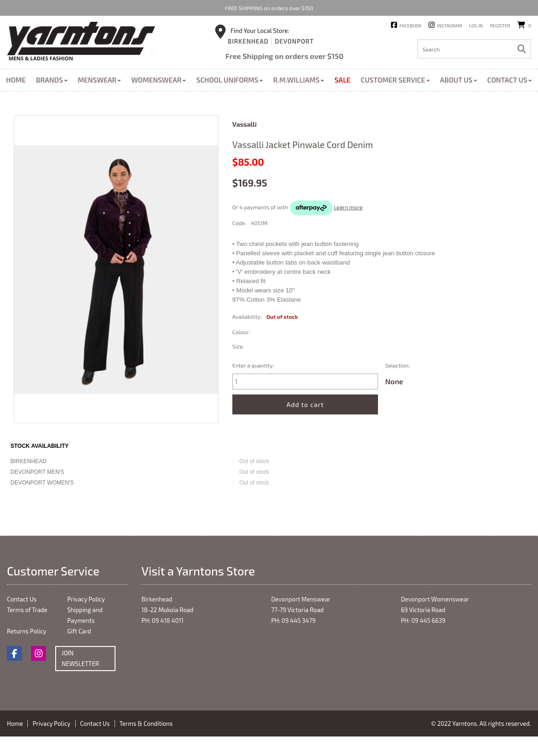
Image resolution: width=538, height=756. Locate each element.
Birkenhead (248, 41)
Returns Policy (27, 631)
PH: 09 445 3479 (294, 620)
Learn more (348, 207)
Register (500, 26)
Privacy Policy (86, 599)
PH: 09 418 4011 (163, 620)
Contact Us (510, 80)
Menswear (100, 80)
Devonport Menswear (301, 599)
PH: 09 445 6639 (423, 620)
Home (16, 80)
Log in (476, 26)
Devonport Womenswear (435, 599)
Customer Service (395, 80)
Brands (51, 80)
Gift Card (79, 631)
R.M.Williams (299, 80)
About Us (459, 80)
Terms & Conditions (146, 724)
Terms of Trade (27, 610)
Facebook (410, 26)
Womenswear (159, 80)
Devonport (295, 41)
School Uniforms (230, 80)
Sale (343, 80)
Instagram (449, 26)
